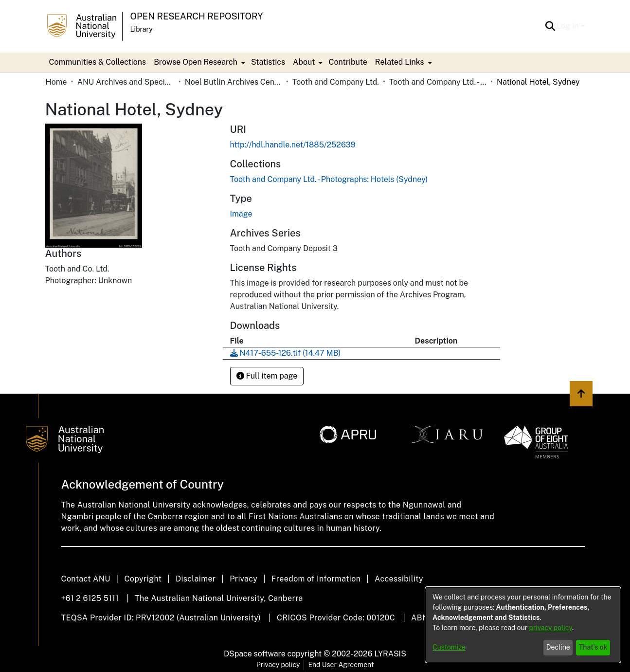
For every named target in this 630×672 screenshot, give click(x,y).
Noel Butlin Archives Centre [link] (234, 82)
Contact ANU (86, 579)
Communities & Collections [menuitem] (98, 62)
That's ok (593, 647)
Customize (449, 647)
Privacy (243, 579)
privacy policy (551, 628)
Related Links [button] (400, 62)
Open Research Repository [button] (197, 16)
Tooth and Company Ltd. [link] (336, 82)
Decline (558, 647)
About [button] (304, 62)
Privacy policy (278, 665)
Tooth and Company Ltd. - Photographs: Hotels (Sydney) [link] (438, 82)
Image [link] (241, 214)
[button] (550, 26)
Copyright (143, 579)
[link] (329, 179)
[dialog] (523, 625)
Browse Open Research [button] (196, 62)
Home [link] (56, 82)
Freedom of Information (316, 579)
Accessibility (399, 579)
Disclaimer (196, 579)
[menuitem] (198, 62)
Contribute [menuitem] (348, 62)
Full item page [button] (267, 376)
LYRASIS (390, 654)
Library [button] (142, 29)
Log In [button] (568, 26)
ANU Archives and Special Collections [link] (126, 82)
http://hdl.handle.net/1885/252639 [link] (293, 145)
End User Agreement (341, 665)
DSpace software (255, 654)
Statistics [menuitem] (268, 62)
